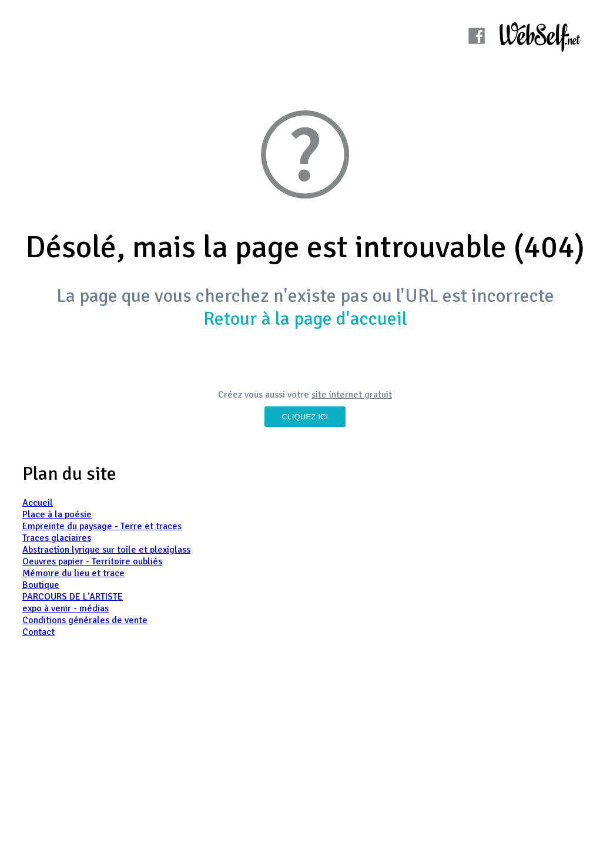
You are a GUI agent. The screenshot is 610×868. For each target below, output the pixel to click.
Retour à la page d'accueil (305, 319)
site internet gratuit (352, 395)
